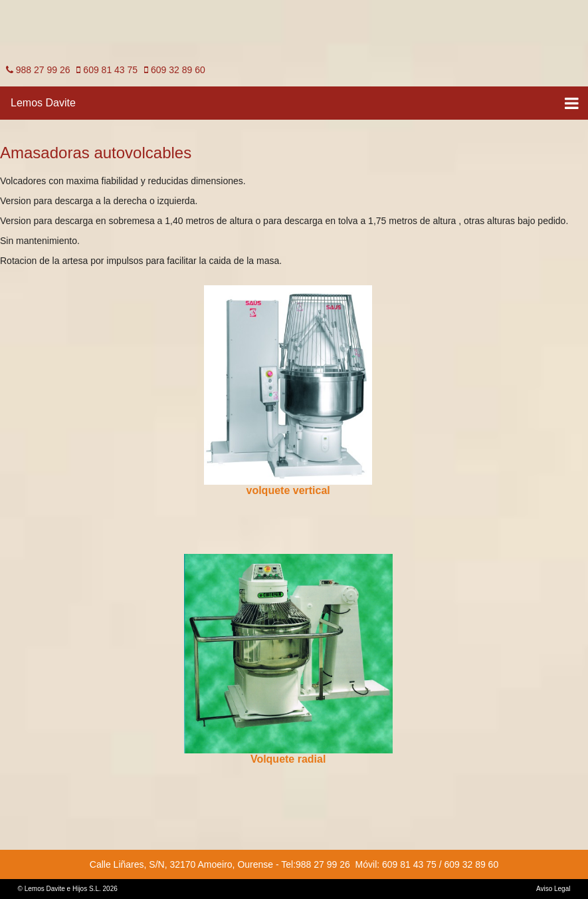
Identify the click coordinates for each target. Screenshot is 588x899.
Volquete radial (288, 759)
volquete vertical (288, 490)
